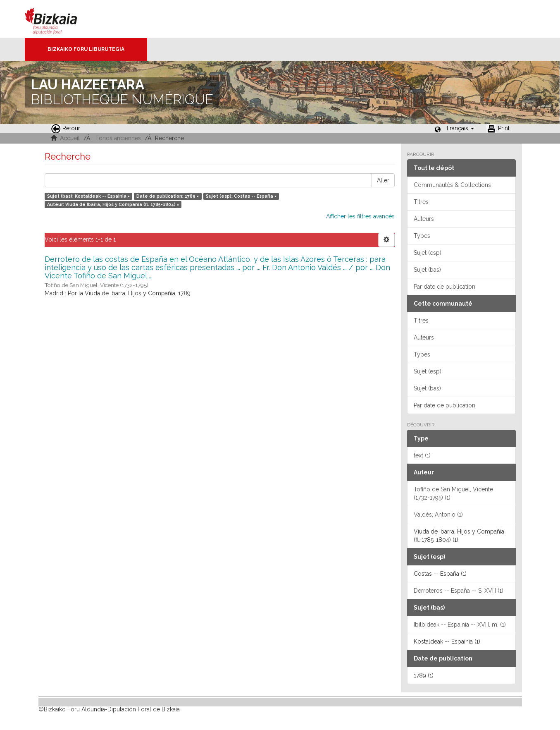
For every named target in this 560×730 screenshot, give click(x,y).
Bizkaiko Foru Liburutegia (86, 49)
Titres (421, 202)
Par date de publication (444, 287)
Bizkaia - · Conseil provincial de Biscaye (60, 19)
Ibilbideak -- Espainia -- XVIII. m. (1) (460, 625)
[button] (460, 128)
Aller (383, 180)
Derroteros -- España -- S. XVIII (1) (459, 591)
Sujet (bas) (427, 270)
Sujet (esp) (428, 253)
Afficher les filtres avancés (360, 216)
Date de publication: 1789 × (168, 196)
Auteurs (424, 219)
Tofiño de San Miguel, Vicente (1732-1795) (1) (453, 493)
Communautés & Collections (452, 185)
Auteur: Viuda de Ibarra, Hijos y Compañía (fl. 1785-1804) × (113, 204)
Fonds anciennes (118, 138)
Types (422, 236)
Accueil (70, 138)
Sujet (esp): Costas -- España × (241, 196)
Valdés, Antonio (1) (438, 515)
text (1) (422, 455)
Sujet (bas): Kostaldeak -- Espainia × (88, 196)
